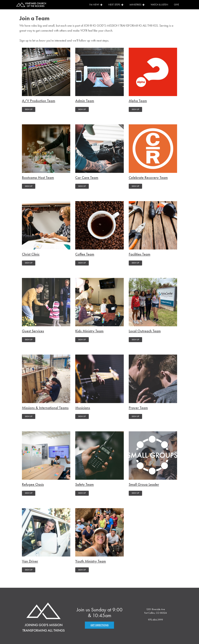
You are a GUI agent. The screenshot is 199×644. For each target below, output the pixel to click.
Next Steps (116, 5)
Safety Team (84, 484)
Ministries (137, 5)
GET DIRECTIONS (99, 625)
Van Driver (30, 561)
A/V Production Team (39, 101)
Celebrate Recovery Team (148, 178)
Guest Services (33, 331)
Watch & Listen (159, 5)
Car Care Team (87, 178)
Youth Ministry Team (91, 561)
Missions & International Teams (45, 408)
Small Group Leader (144, 484)
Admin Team (85, 101)
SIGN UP (29, 109)
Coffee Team (85, 254)
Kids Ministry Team (89, 331)
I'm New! (96, 5)
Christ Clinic (31, 254)
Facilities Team (140, 254)
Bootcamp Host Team (38, 178)
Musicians (83, 408)
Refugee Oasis (33, 484)
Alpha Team (138, 101)
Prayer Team (138, 408)
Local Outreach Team (145, 331)
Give (177, 5)
